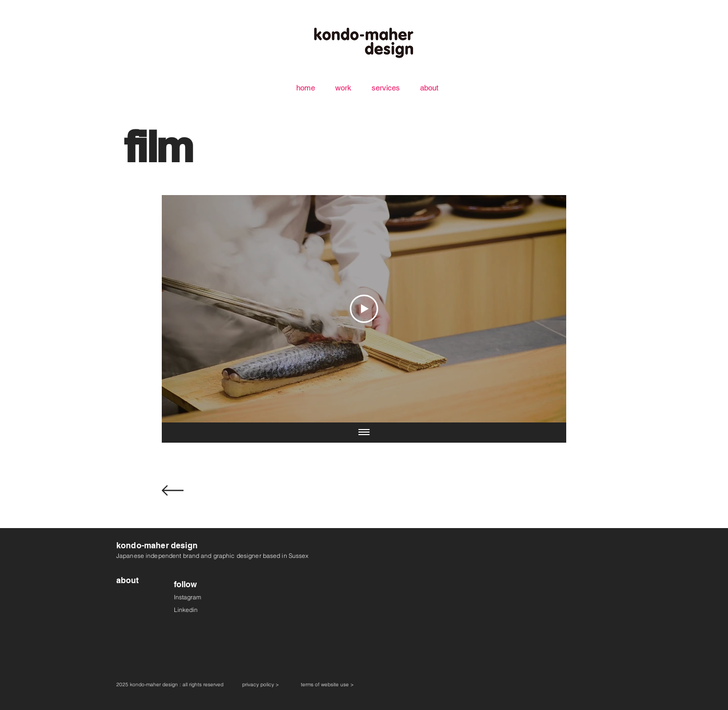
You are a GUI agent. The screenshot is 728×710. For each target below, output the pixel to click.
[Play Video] (364, 309)
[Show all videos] (364, 433)
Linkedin (186, 610)
